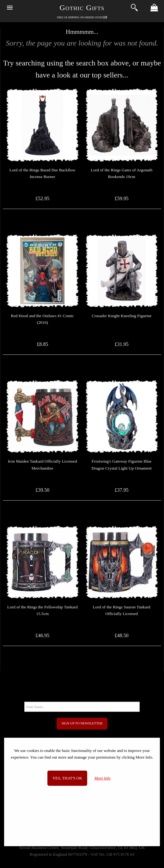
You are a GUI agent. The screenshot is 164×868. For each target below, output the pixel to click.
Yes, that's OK (67, 778)
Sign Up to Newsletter (82, 723)
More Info (103, 778)
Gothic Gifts (82, 8)
